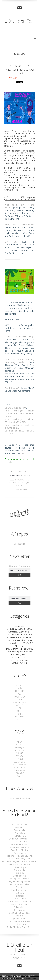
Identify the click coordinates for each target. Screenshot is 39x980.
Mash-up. (26, 476)
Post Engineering (20, 890)
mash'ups (12, 483)
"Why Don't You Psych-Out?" (19, 225)
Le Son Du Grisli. (20, 842)
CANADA (19, 756)
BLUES (20, 719)
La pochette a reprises (20, 921)
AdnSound (19, 893)
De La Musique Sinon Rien (19, 927)
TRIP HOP (19, 691)
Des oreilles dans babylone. (20, 856)
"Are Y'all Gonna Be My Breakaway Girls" (19, 361)
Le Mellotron (20, 836)
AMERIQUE (19, 762)
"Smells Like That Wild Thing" (19, 337)
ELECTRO (20, 717)
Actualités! (20, 626)
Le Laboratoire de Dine (19, 798)
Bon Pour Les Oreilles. (19, 839)
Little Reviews (19, 876)
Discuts (20, 887)
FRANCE (20, 759)
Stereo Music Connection (20, 901)
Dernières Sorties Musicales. (19, 637)
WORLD (20, 705)
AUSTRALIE (19, 767)
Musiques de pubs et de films (20, 652)
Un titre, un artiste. (20, 660)
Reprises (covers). (20, 654)
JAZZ (19, 694)
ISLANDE (20, 773)
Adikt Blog (19, 873)
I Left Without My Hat (19, 864)
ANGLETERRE (19, 765)
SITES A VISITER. (20, 657)
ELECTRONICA (19, 702)
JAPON (19, 742)
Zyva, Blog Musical (19, 850)
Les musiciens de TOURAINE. (20, 643)
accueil (8, 462)
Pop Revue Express (20, 867)
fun (29, 483)
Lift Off (11, 242)
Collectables (19, 907)
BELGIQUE (19, 747)
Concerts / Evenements (19, 632)
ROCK (19, 700)
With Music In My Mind (20, 859)
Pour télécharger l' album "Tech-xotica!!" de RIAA (19, 421)
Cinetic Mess (20, 853)
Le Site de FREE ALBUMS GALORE (19, 154)
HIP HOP (20, 685)
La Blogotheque (19, 833)
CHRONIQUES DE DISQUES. (20, 629)
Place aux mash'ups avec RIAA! (20, 71)
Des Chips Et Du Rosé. (19, 913)
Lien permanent (20, 471)
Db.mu (19, 916)
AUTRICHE (20, 750)
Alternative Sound (19, 844)
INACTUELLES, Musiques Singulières (19, 861)
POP (19, 708)
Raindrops (20, 896)
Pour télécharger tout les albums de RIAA (19, 426)
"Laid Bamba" (12, 388)
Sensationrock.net (20, 904)
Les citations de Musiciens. (19, 640)
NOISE (20, 714)
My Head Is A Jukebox (20, 881)
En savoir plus (24, 978)
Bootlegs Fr (20, 830)
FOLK (20, 711)
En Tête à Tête (19, 924)
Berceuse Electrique (20, 847)
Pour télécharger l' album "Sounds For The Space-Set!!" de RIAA (19, 414)
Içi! (23, 453)
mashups (25, 480)
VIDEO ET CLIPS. (20, 663)
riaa (17, 480)
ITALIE (20, 776)
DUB (19, 688)
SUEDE (19, 745)
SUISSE (20, 753)
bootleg (22, 483)
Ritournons (19, 910)
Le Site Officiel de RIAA (16, 408)
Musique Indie (19, 899)
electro (19, 485)
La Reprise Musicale (20, 879)
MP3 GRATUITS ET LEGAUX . (19, 649)
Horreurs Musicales (20, 884)
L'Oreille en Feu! (19, 21)
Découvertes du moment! (20, 635)
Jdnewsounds (19, 919)
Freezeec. (19, 827)
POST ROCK (20, 697)
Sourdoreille (20, 870)
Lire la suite (19, 544)
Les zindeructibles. (19, 824)
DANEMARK (20, 770)
